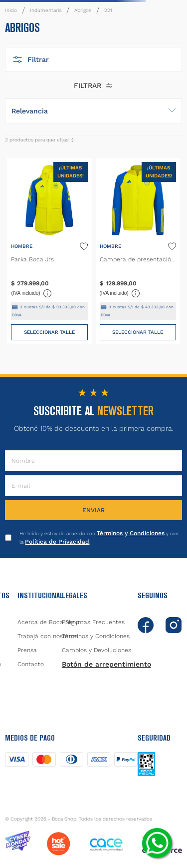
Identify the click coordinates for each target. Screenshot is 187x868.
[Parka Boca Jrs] (49, 251)
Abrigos (83, 10)
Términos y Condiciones (131, 533)
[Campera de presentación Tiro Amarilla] (138, 251)
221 (108, 10)
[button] (93, 59)
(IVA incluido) (31, 293)
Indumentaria (46, 10)
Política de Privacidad (57, 542)
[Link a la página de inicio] (11, 10)
